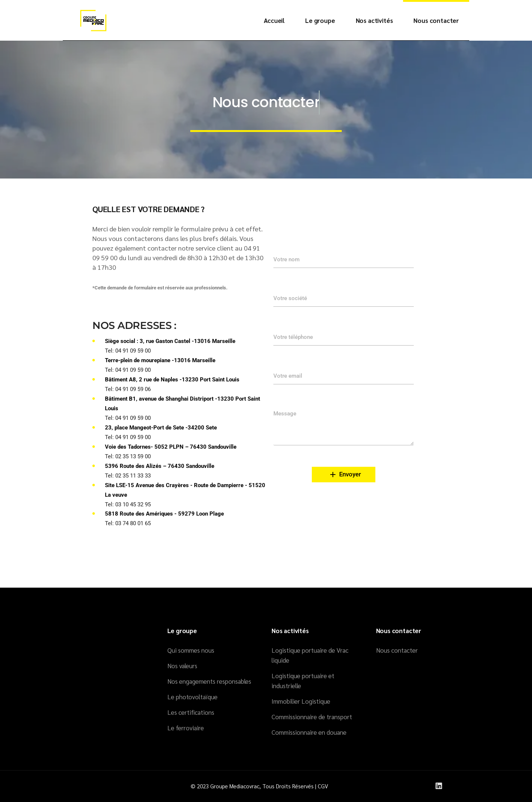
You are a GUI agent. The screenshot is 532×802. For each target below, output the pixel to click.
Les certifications (191, 712)
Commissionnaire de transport (312, 717)
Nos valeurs (182, 666)
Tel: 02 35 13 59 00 (128, 456)
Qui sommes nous (191, 650)
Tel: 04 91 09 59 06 (128, 389)
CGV (323, 786)
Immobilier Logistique (301, 701)
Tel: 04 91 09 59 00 (128, 351)
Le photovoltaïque (192, 697)
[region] (436, 753)
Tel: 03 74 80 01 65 (128, 523)
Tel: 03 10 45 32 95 (128, 504)
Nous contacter (397, 650)
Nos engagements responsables (209, 681)
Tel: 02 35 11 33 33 (128, 476)
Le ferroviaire (186, 728)
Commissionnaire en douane (309, 732)
